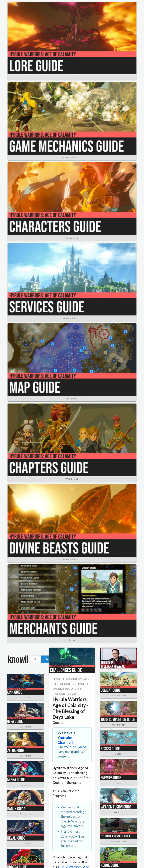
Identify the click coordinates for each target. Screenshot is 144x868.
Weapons (119, 812)
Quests (58, 723)
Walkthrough (72, 479)
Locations (72, 399)
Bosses (119, 754)
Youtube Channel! (65, 740)
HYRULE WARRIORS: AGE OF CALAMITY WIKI (71, 689)
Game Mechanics (72, 157)
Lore (72, 77)
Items (72, 640)
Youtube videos (75, 747)
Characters (72, 238)
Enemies (119, 783)
